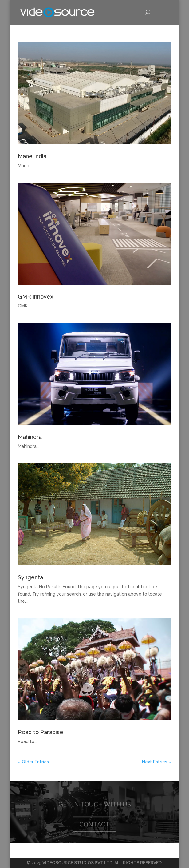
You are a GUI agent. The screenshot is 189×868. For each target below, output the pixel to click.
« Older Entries (33, 762)
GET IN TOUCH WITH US (95, 805)
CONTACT (94, 825)
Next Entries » (157, 762)
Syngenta (30, 577)
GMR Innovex (35, 297)
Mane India (32, 156)
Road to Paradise (41, 732)
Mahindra (30, 437)
